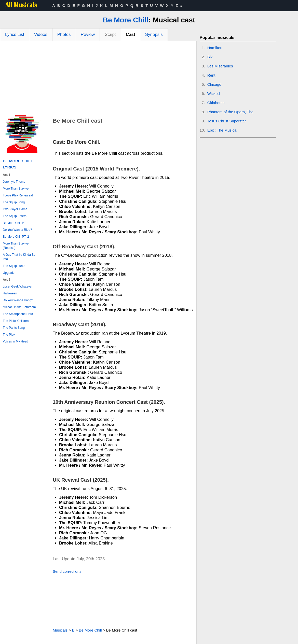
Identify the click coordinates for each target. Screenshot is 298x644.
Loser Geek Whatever (18, 287)
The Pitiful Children (16, 321)
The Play (9, 335)
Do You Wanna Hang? (18, 300)
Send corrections (67, 571)
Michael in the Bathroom (19, 307)
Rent (211, 75)
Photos (64, 34)
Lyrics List (15, 34)
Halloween (10, 293)
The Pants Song (14, 328)
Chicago (214, 84)
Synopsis (154, 34)
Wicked (214, 94)
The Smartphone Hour (18, 314)
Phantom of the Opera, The (231, 112)
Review (88, 34)
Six (210, 57)
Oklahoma (216, 103)
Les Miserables (220, 66)
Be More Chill (126, 20)
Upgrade (9, 273)
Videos (41, 34)
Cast (131, 34)
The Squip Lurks (14, 266)
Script (110, 34)
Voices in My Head (15, 341)
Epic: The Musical (222, 130)
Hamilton (215, 48)
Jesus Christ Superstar (227, 121)
